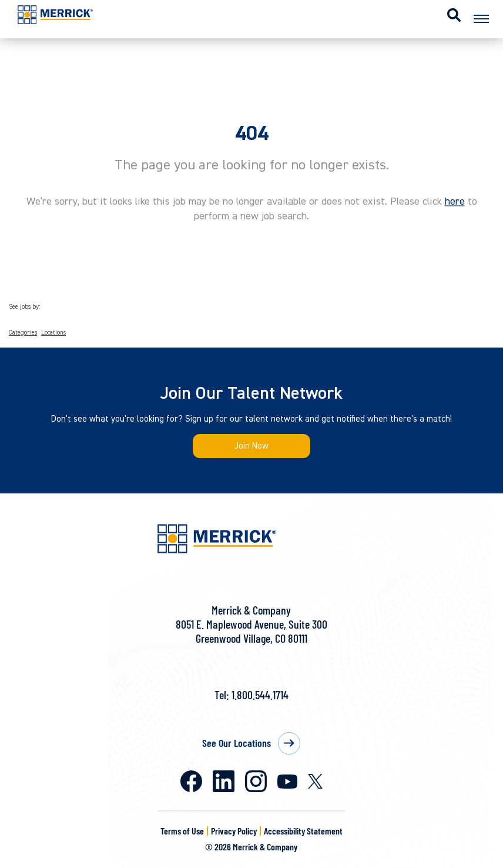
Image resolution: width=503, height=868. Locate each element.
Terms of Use (182, 831)
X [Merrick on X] (315, 781)
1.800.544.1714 (260, 695)
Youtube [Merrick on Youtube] (287, 782)
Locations (53, 333)
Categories (23, 333)
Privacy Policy (234, 831)
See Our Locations (237, 743)
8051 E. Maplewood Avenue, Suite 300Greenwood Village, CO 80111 (251, 631)
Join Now (251, 446)
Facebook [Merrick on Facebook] (191, 781)
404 (252, 133)
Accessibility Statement (303, 831)
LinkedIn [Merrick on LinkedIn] (224, 781)
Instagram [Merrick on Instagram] (256, 781)
